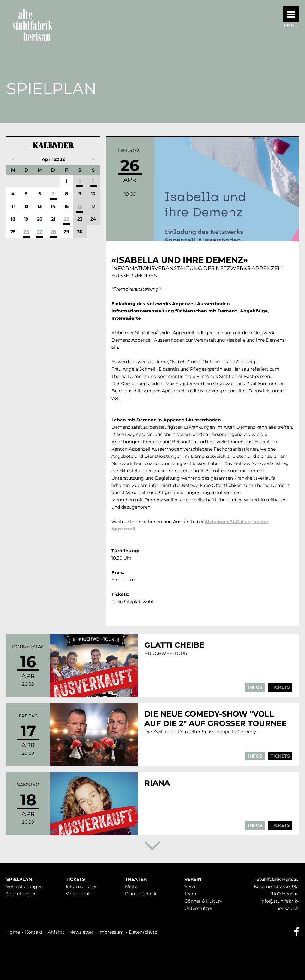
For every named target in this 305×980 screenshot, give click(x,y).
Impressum (111, 932)
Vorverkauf (78, 894)
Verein (193, 879)
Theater (136, 879)
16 (80, 206)
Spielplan (19, 879)
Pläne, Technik (141, 894)
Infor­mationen (82, 886)
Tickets (280, 687)
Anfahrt (56, 932)
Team (190, 894)
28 (53, 232)
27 (40, 232)
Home (13, 932)
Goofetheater (21, 894)
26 (26, 232)
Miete (131, 886)
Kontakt (34, 932)
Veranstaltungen (24, 886)
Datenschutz (143, 932)
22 (66, 219)
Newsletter (81, 932)
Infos (255, 687)
